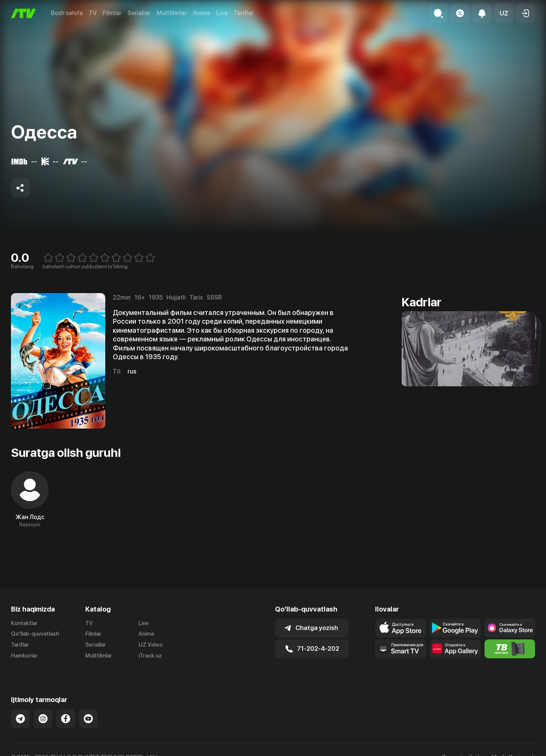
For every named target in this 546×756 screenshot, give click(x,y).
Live (222, 13)
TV (93, 13)
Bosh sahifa (67, 13)
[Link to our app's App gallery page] (455, 649)
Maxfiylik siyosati (513, 749)
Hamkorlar (24, 656)
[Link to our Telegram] (20, 711)
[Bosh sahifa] (23, 13)
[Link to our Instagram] (43, 711)
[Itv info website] (510, 649)
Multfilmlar (172, 13)
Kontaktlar (24, 623)
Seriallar (139, 13)
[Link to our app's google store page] (455, 628)
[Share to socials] (20, 188)
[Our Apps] (401, 649)
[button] (504, 13)
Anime (201, 13)
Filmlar (112, 13)
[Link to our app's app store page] (401, 628)
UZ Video (151, 645)
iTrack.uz (150, 656)
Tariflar (244, 13)
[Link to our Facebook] (66, 711)
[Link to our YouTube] (88, 711)
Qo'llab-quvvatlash (35, 634)
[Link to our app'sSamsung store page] (510, 628)
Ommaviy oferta (462, 749)
